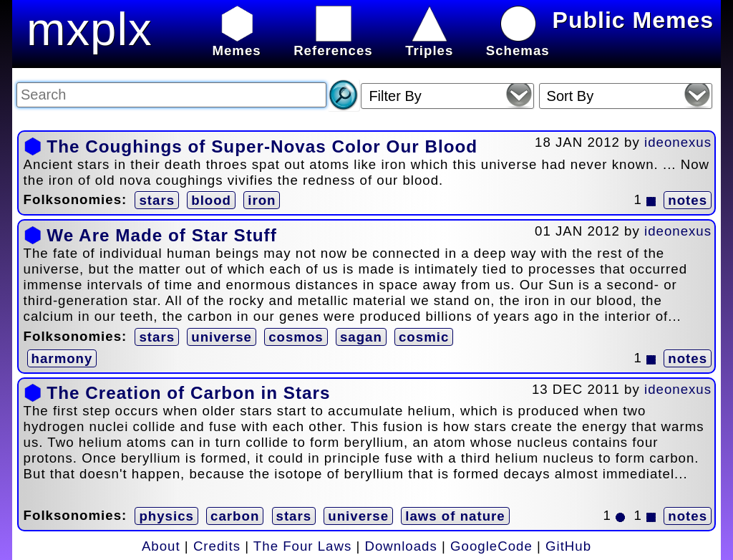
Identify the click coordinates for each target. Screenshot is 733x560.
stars (157, 200)
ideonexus (678, 142)
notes (688, 200)
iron (262, 200)
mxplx (89, 29)
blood (211, 200)
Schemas (518, 43)
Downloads (401, 546)
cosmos (296, 337)
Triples (429, 43)
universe (222, 337)
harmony (62, 358)
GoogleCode (491, 546)
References (333, 43)
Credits (217, 546)
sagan (361, 337)
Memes (236, 43)
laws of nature (455, 516)
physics (166, 516)
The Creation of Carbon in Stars (188, 393)
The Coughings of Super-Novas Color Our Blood (262, 146)
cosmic (424, 337)
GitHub (568, 546)
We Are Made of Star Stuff (161, 235)
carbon (235, 516)
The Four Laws (302, 546)
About (161, 546)
